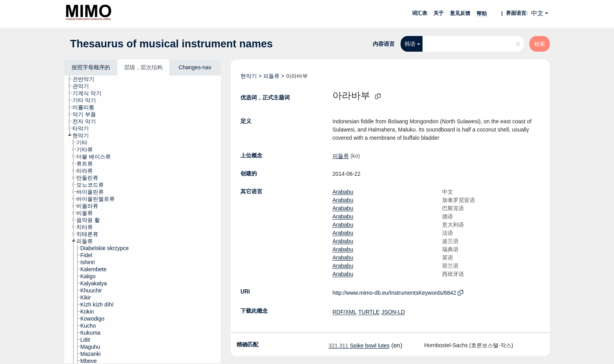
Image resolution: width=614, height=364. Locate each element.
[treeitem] (87, 79)
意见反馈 (460, 13)
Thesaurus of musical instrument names (172, 44)
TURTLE (369, 312)
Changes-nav (195, 67)
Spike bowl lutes (359, 346)
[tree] (143, 219)
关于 (439, 13)
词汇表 (420, 13)
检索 (540, 44)
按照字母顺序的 (91, 67)
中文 (537, 13)
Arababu (343, 192)
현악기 (249, 76)
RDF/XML (344, 312)
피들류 (271, 76)
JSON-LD (393, 312)
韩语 (410, 44)
